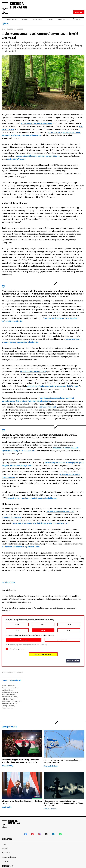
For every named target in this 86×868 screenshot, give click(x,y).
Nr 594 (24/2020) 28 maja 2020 (12, 29)
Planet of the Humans (12, 515)
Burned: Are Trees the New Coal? (60, 510)
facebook (26, 832)
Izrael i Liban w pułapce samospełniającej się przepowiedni (64, 759)
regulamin (20, 647)
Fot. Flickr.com (8, 580)
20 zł (43, 628)
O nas (4, 842)
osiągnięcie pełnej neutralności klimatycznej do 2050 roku (52, 385)
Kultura (25, 19)
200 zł (43, 622)
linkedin (53, 832)
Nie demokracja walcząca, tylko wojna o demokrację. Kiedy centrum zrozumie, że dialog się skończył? (63, 801)
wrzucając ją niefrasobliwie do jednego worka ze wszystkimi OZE (41, 521)
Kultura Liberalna (14, 8)
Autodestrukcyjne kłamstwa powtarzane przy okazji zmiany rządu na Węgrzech (20, 759)
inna (69, 628)
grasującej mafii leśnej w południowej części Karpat (38, 156)
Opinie (51, 19)
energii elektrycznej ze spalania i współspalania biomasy (33, 496)
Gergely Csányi (7, 764)
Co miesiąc (24, 638)
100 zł (69, 622)
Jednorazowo (62, 638)
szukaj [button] (78, 19)
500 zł (17, 622)
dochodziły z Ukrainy (16, 159)
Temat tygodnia (11, 19)
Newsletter (6, 851)
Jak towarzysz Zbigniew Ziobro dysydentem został (21, 800)
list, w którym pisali (48, 406)
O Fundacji (6, 859)
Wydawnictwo (63, 19)
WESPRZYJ (79, 12)
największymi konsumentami (33, 371)
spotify (60, 832)
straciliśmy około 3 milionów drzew (37, 124)
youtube (33, 832)
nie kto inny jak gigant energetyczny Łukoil (21, 545)
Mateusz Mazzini (50, 807)
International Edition (9, 855)
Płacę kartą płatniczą (43, 652)
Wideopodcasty (38, 19)
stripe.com (73, 658)
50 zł (17, 628)
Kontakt (5, 846)
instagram (40, 832)
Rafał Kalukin (6, 805)
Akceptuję (17, 647)
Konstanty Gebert (51, 764)
